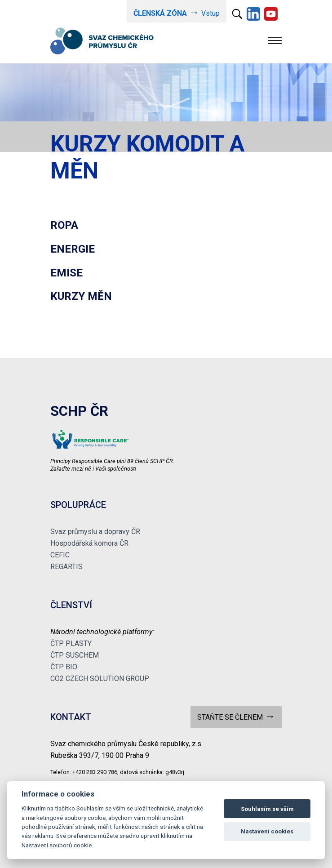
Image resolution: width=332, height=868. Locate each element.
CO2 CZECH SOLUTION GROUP (100, 679)
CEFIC (60, 555)
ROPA (64, 225)
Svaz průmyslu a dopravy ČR (95, 532)
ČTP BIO (64, 667)
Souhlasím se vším (267, 809)
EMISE (66, 273)
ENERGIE (73, 249)
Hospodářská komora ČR (89, 543)
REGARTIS (66, 567)
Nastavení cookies (267, 831)
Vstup (176, 12)
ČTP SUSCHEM (75, 655)
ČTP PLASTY (71, 643)
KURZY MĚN (81, 296)
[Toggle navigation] (275, 40)
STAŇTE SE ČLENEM (236, 716)
